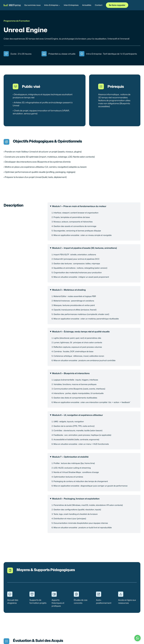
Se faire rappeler (117, 5)
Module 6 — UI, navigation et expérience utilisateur (77, 415)
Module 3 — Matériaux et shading (69, 290)
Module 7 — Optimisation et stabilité (70, 457)
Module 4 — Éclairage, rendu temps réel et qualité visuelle (81, 332)
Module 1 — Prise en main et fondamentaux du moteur (79, 206)
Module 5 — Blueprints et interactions (71, 373)
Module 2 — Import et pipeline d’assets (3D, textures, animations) (85, 248)
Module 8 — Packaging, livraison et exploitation (76, 499)
